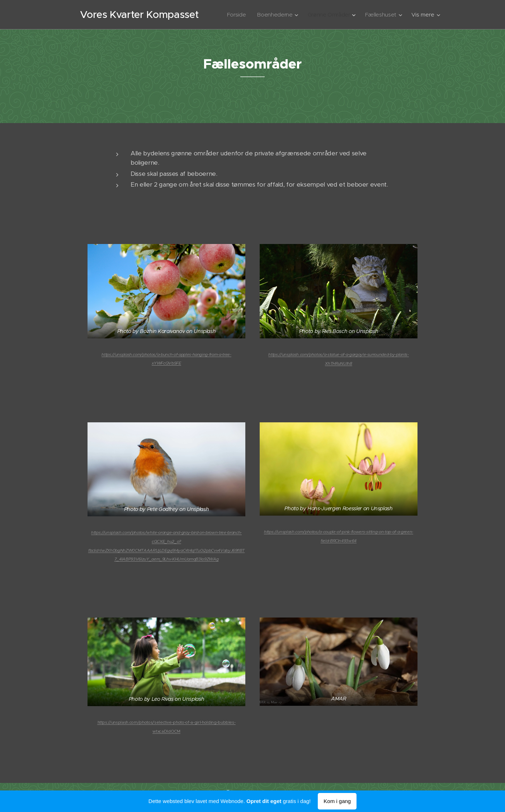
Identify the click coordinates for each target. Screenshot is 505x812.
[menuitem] (233, 15)
